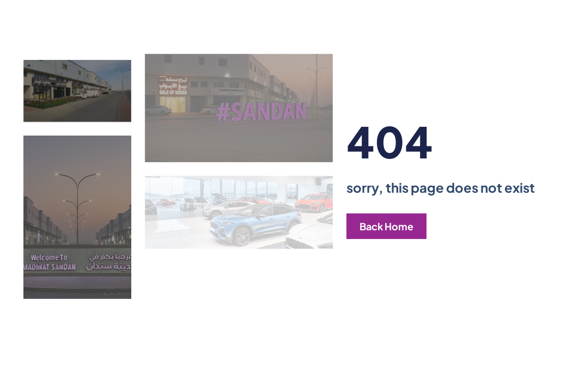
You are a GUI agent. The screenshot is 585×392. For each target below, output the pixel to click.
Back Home (386, 226)
